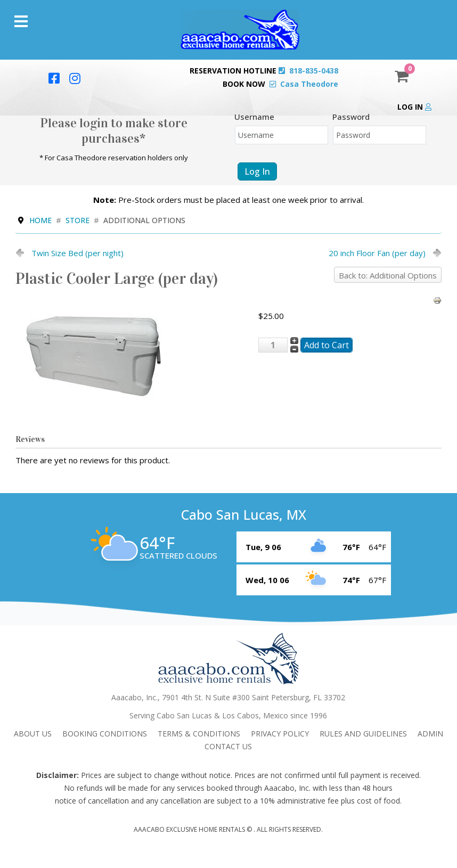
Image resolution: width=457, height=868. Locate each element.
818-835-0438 (314, 71)
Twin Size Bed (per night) (77, 253)
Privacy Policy (280, 734)
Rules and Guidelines (363, 734)
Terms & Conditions (199, 734)
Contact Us (228, 746)
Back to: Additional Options (388, 275)
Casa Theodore (309, 84)
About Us (33, 734)
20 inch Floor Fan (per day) (377, 253)
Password (351, 117)
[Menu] (21, 21)
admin (430, 734)
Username (254, 117)
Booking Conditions (105, 734)
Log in (414, 107)
